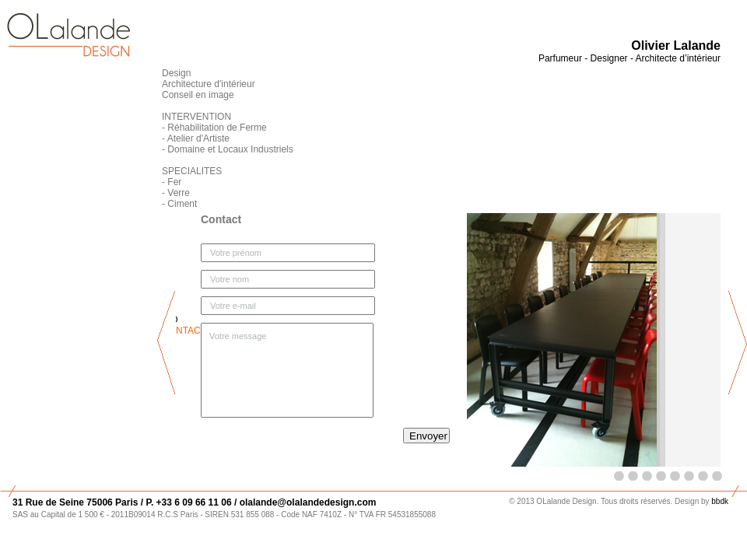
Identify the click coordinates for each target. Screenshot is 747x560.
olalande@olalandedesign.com (306, 502)
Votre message (287, 370)
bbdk (720, 501)
